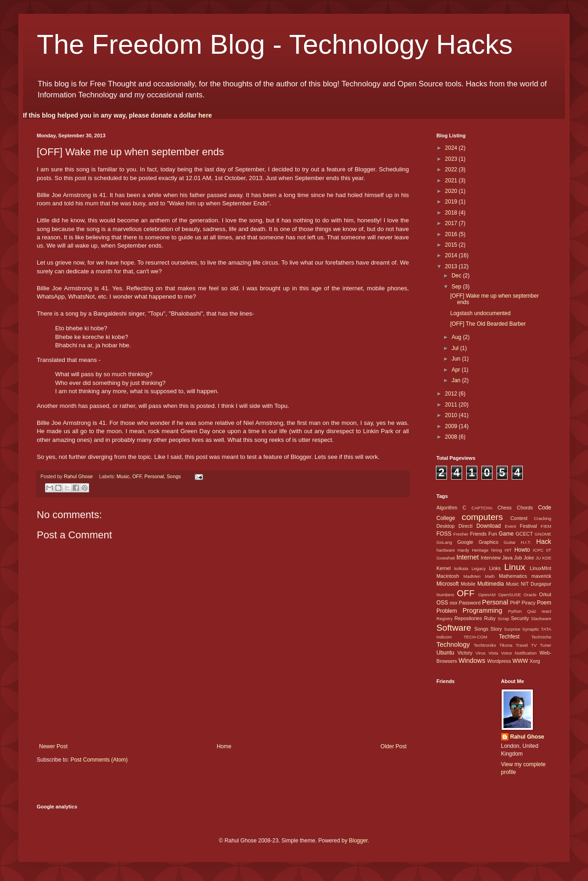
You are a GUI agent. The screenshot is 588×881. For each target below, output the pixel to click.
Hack (544, 542)
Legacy (478, 568)
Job (518, 558)
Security (520, 618)
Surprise (512, 629)
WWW (520, 661)
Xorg (535, 661)
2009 (452, 426)
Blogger (358, 841)
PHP (515, 603)
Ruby (490, 618)
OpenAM (487, 595)
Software (454, 628)
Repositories (468, 618)
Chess (505, 508)
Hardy (464, 550)
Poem (544, 603)
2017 (452, 223)
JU (538, 558)
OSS (442, 603)
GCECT (524, 534)
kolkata (461, 568)
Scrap (503, 618)
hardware (446, 550)
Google (465, 542)
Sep (457, 287)
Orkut (545, 594)
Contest (519, 518)
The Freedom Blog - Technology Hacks (275, 44)
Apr (457, 370)
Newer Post (53, 746)
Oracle (530, 595)
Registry (444, 618)
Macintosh (448, 576)
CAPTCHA (482, 508)
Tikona (506, 645)
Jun (457, 359)
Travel (522, 645)
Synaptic (531, 629)
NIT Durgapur (536, 584)
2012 (452, 394)
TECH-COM (475, 637)
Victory (465, 653)
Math (489, 576)
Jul (456, 348)
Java (507, 558)
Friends (478, 534)
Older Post (393, 746)
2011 (452, 405)
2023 (452, 159)
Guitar (509, 542)
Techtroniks (485, 645)
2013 (452, 266)
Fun (493, 534)
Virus (481, 653)
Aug (457, 337)
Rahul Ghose (527, 737)
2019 (452, 202)
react (546, 611)
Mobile (468, 584)
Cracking (543, 518)
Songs (174, 476)
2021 (452, 181)
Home (224, 746)
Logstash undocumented (480, 313)
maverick (541, 576)
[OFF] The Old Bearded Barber (488, 324)
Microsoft (448, 584)
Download (489, 526)
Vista (493, 653)
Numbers (445, 595)
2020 (452, 191)
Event (511, 526)
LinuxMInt (540, 568)
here (205, 115)
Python (515, 611)
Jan (457, 380)
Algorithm (447, 508)
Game (506, 534)
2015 (452, 245)
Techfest (509, 637)
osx (454, 603)
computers (482, 517)
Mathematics (513, 576)
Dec (457, 276)
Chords (525, 508)
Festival (529, 526)
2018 (452, 213)
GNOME (543, 534)
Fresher (461, 534)
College (446, 518)
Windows (472, 661)
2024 (452, 148)
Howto (522, 550)
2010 (452, 415)
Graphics (489, 542)
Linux (514, 567)
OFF (137, 476)
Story (496, 629)
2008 (452, 437)
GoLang (444, 542)
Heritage (480, 550)
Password (470, 603)
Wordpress (499, 661)
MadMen (472, 576)
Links (495, 568)
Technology (453, 644)
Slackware (541, 618)
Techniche (541, 637)
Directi (466, 526)
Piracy (529, 603)
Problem (447, 611)
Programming (482, 610)
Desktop (446, 526)
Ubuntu (445, 653)
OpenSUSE (510, 595)
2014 (452, 255)
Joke (529, 558)
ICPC (538, 550)
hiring (496, 550)
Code (545, 508)
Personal (154, 476)
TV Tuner (541, 645)
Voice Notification (519, 653)
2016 (452, 234)
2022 (452, 169)
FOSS (444, 534)
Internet (467, 557)
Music (123, 476)
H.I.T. (526, 542)
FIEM (546, 526)
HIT (508, 550)
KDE (547, 558)
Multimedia (491, 584)
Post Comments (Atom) (99, 760)
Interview (490, 558)
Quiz (531, 611)
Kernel (444, 568)
